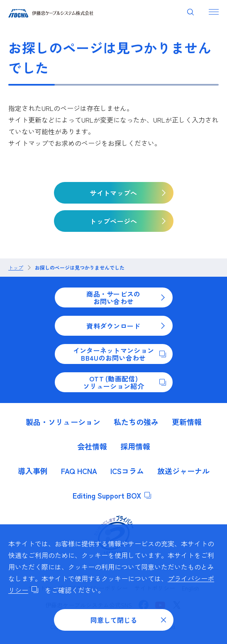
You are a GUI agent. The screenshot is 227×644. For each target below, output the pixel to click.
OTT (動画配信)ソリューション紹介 (124, 382)
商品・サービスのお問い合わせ (126, 297)
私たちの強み (136, 422)
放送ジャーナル (183, 471)
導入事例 (33, 471)
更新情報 (187, 422)
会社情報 (92, 446)
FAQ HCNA (79, 471)
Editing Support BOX (112, 495)
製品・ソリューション (63, 422)
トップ (16, 268)
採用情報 (135, 446)
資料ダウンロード (126, 326)
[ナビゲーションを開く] (214, 12)
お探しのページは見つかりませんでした (80, 268)
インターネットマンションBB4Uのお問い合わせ (120, 354)
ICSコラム (127, 471)
